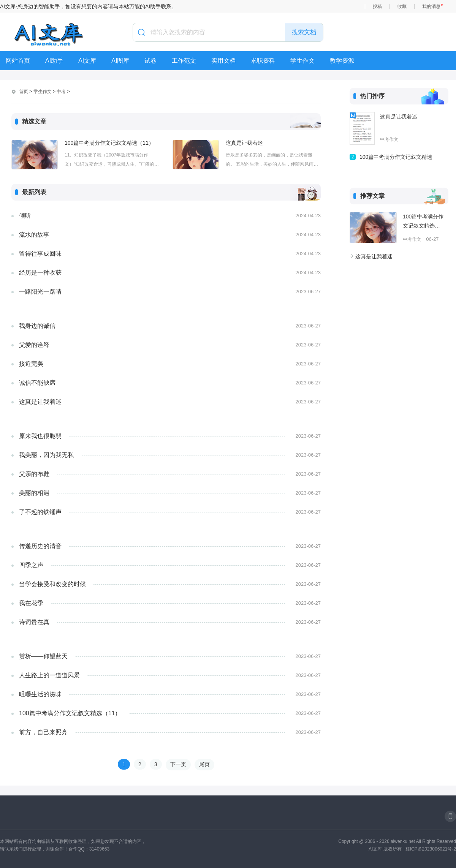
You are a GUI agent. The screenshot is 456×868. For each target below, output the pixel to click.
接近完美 (31, 364)
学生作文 (302, 61)
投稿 (377, 6)
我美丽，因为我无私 (46, 455)
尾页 (204, 764)
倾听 (25, 216)
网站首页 (18, 61)
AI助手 (54, 61)
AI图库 (120, 61)
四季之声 (31, 565)
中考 (61, 92)
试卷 (150, 61)
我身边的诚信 (37, 326)
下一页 (178, 764)
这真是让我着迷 (244, 143)
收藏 (402, 6)
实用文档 (223, 61)
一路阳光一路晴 (40, 292)
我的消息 (431, 6)
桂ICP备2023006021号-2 (431, 849)
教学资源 (342, 61)
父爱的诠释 (34, 345)
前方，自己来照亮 (43, 732)
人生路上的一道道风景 (49, 675)
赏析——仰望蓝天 (43, 656)
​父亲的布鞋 (34, 474)
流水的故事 (34, 235)
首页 (24, 92)
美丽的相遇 (34, 493)
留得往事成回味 (40, 254)
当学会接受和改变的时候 (52, 584)
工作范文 (184, 61)
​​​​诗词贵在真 (34, 622)
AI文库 (87, 61)
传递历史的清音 (40, 546)
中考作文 (389, 139)
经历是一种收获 (40, 273)
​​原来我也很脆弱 (40, 436)
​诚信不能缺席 (37, 383)
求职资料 (263, 61)
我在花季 (31, 603)
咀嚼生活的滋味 (40, 694)
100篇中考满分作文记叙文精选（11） (109, 143)
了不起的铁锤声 (40, 512)
